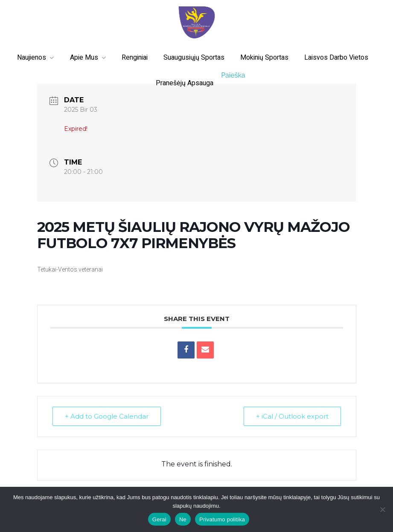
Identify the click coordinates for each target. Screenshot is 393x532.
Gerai (159, 519)
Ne (183, 519)
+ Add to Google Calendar (107, 416)
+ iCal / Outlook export (292, 416)
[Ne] (382, 509)
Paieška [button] (233, 75)
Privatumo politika (222, 519)
